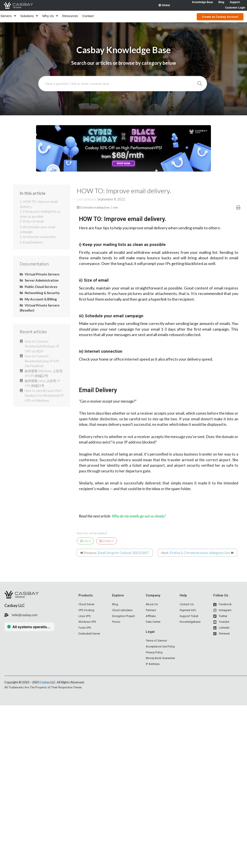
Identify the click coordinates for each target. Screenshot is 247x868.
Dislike (106, 541)
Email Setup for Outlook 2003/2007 (123, 553)
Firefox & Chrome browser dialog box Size (200, 553)
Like (85, 541)
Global (164, 5)
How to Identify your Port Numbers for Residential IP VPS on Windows (44, 395)
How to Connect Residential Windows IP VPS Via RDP (42, 346)
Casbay (45, 682)
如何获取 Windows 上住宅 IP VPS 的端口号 (44, 373)
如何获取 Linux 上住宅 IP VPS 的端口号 (42, 383)
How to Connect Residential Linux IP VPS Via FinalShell (42, 361)
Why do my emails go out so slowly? (139, 516)
